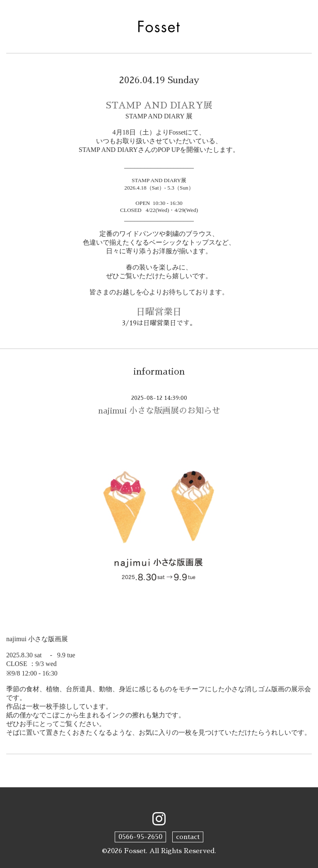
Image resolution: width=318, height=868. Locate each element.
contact (188, 837)
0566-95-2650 (140, 837)
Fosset (135, 851)
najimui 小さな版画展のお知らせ (159, 411)
